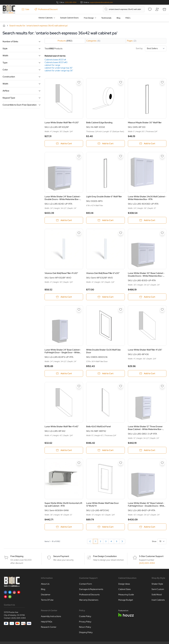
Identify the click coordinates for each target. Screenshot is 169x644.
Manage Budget (126, 600)
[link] (90, 541)
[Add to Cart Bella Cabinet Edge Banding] (105, 144)
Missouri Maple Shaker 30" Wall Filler (145, 123)
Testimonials (106, 18)
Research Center (49, 627)
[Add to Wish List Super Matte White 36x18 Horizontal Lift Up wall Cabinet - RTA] (79, 463)
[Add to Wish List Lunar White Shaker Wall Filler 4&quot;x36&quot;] (162, 310)
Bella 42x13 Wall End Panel (98, 426)
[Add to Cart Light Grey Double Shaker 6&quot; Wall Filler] (105, 220)
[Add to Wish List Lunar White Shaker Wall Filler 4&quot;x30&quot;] (79, 82)
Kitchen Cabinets (46, 18)
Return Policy (85, 627)
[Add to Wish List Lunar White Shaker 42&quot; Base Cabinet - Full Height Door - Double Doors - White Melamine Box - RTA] (162, 463)
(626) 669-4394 (71, 2)
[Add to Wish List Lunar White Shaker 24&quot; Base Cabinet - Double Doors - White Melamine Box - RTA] (79, 156)
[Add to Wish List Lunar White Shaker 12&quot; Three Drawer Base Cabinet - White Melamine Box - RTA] (162, 386)
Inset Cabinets (158, 600)
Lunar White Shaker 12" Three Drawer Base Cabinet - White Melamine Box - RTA (145, 428)
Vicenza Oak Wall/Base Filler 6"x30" (103, 273)
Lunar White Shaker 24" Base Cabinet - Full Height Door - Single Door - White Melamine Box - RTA (63, 351)
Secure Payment (61, 556)
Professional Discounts (89, 595)
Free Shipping (17, 556)
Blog (118, 18)
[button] (22, 41)
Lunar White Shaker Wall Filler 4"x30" (62, 123)
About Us (45, 584)
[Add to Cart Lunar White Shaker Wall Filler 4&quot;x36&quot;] (147, 373)
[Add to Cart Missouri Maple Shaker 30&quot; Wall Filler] (147, 144)
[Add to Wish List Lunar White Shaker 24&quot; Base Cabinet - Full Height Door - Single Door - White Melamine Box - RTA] (79, 310)
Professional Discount (46, 9)
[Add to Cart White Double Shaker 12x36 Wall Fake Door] (105, 373)
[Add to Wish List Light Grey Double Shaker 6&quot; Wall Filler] (121, 156)
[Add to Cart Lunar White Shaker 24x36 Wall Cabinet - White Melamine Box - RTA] (147, 220)
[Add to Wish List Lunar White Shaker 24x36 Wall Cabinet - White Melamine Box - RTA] (162, 156)
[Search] (106, 9)
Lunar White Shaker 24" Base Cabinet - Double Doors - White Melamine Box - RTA (63, 198)
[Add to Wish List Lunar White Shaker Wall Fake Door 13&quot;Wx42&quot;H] (121, 463)
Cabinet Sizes (124, 589)
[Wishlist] (150, 9)
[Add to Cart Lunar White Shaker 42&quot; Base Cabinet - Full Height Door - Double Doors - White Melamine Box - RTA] (147, 527)
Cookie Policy (85, 616)
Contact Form (86, 584)
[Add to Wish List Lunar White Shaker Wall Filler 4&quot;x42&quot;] (79, 386)
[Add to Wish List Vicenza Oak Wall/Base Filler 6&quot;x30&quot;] (121, 233)
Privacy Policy (85, 622)
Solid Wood (157, 595)
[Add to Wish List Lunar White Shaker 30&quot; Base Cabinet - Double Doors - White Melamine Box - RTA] (162, 233)
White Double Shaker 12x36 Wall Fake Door (103, 351)
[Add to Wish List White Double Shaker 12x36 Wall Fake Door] (121, 310)
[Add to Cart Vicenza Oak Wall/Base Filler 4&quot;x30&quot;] (64, 297)
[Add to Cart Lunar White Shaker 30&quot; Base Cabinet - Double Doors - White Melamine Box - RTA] (147, 297)
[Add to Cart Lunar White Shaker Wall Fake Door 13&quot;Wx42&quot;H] (105, 527)
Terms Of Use (47, 600)
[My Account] (157, 9)
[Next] (122, 541)
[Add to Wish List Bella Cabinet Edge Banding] (121, 82)
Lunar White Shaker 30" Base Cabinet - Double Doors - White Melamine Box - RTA (146, 275)
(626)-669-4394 (18, 618)
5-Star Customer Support (151, 556)
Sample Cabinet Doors (69, 18)
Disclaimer (46, 595)
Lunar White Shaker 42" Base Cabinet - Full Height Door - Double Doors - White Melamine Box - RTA (147, 504)
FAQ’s (128, 18)
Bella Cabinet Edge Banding (99, 123)
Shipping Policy (86, 632)
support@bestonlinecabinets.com (101, 2)
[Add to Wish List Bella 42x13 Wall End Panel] (121, 386)
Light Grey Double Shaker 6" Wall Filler (104, 197)
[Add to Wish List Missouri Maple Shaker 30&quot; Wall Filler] (162, 82)
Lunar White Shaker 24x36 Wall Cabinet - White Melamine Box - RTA (147, 198)
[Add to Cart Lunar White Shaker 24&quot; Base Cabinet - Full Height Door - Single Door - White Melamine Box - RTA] (64, 373)
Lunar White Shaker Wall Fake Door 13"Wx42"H (103, 504)
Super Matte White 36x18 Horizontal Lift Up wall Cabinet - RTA (63, 504)
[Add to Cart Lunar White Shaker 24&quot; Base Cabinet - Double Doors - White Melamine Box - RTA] (64, 220)
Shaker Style (157, 584)
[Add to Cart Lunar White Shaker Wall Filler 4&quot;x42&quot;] (64, 450)
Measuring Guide (126, 595)
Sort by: (151, 48)
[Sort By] (156, 48)
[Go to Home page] (9, 9)
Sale (25, 9)
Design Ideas (124, 584)
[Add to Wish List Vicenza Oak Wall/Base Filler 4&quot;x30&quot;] (79, 233)
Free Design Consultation (105, 556)
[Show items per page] (162, 541)
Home (4, 26)
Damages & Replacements (91, 589)
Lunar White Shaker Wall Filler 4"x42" (62, 426)
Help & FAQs (47, 622)
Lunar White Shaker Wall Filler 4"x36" (145, 350)
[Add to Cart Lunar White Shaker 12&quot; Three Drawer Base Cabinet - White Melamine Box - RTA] (147, 450)
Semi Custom (158, 589)
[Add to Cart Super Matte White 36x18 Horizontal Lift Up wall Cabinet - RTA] (64, 527)
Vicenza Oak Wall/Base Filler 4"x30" (61, 273)
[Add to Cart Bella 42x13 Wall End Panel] (105, 450)
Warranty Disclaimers (89, 600)
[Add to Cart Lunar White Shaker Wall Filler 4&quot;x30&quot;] (64, 144)
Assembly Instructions (51, 616)
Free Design (89, 18)
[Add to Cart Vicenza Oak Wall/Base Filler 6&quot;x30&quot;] (105, 297)
